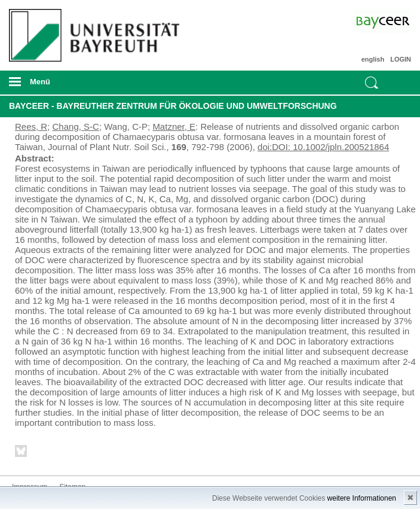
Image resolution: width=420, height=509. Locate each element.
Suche (372, 83)
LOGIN (401, 59)
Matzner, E (174, 127)
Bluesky (22, 453)
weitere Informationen (362, 498)
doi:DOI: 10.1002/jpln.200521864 (323, 147)
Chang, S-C (76, 127)
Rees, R (31, 127)
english (373, 59)
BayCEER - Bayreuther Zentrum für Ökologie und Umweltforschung (173, 106)
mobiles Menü (92, 86)
